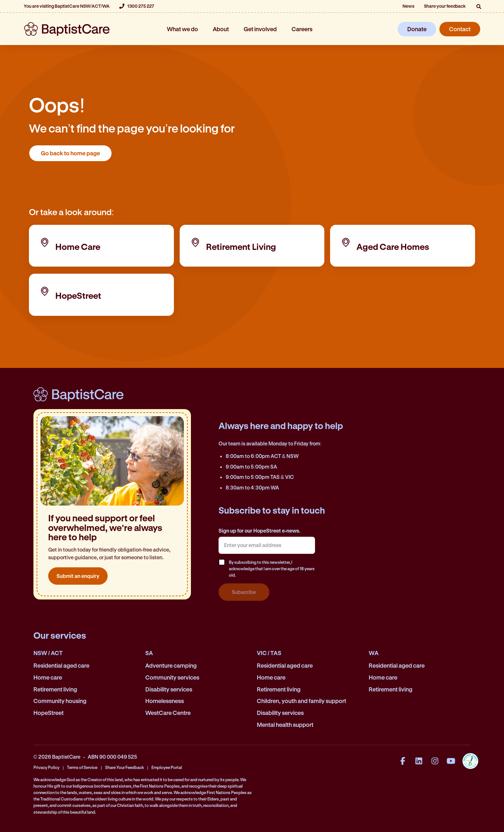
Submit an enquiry (78, 576)
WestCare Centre (168, 713)
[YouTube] (451, 761)
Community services (172, 677)
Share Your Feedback (125, 767)
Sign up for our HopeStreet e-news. (259, 530)
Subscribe (244, 592)
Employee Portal (167, 767)
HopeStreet (49, 713)
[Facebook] (403, 761)
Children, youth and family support (301, 701)
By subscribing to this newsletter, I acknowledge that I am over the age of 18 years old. (272, 568)
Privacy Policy (46, 767)
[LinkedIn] (419, 761)
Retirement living (55, 689)
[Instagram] (435, 761)
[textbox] (267, 545)
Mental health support (285, 725)
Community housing (60, 701)
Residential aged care (61, 665)
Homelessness (165, 701)
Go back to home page (70, 153)
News (408, 6)
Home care (48, 677)
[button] (479, 6)
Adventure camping (171, 665)
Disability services (169, 689)
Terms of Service (82, 767)
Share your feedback (445, 6)
